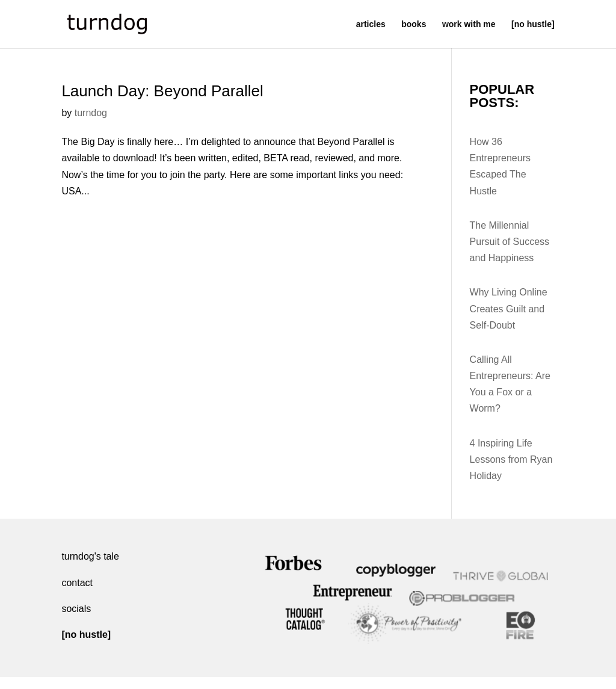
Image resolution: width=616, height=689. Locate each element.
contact (77, 583)
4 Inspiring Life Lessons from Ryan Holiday (511, 459)
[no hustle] (533, 24)
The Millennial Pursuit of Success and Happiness (510, 242)
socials (76, 609)
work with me (469, 24)
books (414, 24)
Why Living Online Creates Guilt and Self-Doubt (509, 308)
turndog (91, 113)
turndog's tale (90, 556)
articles (371, 24)
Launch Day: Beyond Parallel (162, 91)
